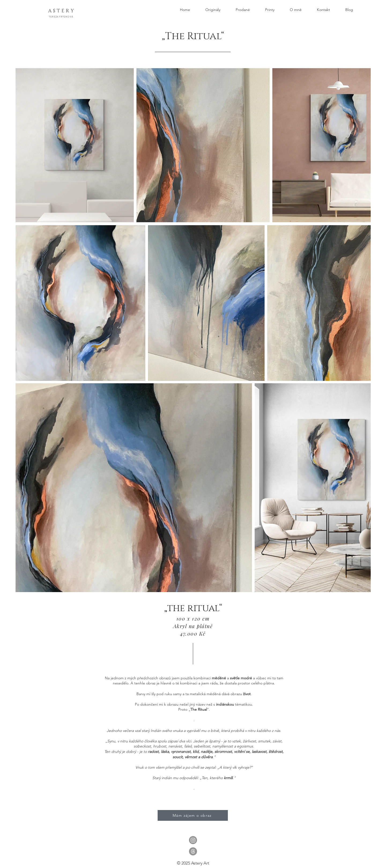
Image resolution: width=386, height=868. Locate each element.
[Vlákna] (193, 851)
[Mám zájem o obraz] (193, 815)
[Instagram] (193, 840)
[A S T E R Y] (61, 11)
